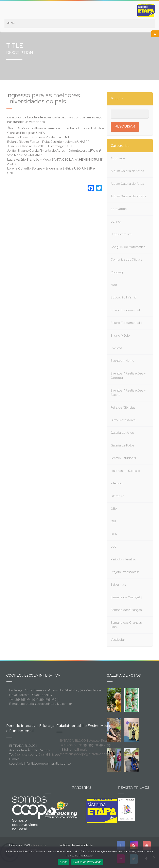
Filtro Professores (123, 420)
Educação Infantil (123, 297)
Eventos (116, 348)
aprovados (119, 209)
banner (116, 222)
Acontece (118, 158)
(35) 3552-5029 (25, 755)
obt (113, 547)
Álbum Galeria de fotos (127, 171)
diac (114, 285)
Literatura (117, 496)
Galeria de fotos (122, 433)
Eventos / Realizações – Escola (128, 393)
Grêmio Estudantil (123, 458)
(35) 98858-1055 (50, 755)
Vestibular (118, 640)
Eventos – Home (122, 361)
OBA (114, 509)
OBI (113, 521)
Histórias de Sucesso (125, 471)
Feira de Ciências (123, 408)
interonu (117, 483)
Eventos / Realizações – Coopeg (128, 376)
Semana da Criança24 (126, 597)
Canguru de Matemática (128, 247)
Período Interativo (123, 559)
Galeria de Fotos (122, 445)
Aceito (64, 862)
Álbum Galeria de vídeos (128, 196)
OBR (114, 534)
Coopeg (117, 272)
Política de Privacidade (76, 845)
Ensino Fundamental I (126, 310)
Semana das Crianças (126, 610)
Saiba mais (118, 585)
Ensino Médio (120, 336)
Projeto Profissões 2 (125, 572)
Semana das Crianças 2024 (126, 625)
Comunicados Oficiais (126, 260)
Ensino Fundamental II (126, 323)
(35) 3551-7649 (93, 745)
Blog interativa (121, 234)
